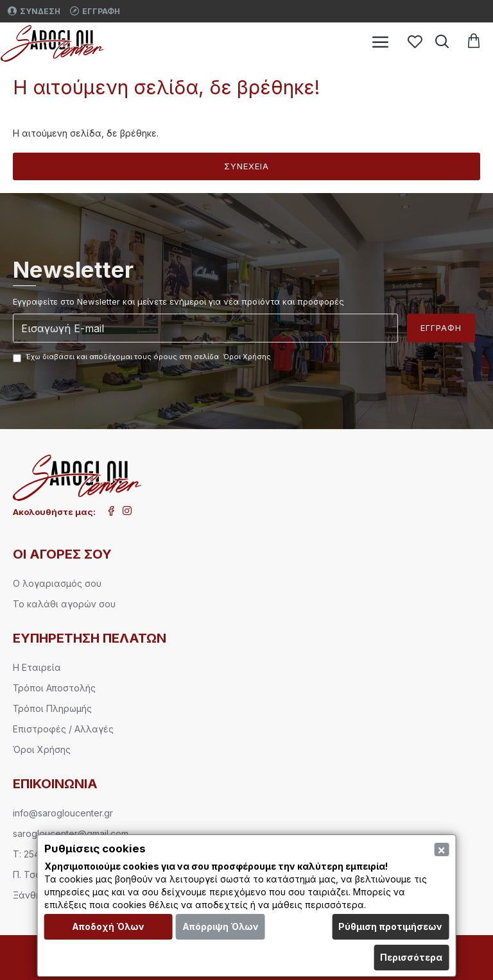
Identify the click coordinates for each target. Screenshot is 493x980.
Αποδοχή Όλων (108, 926)
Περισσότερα (411, 957)
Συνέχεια (246, 166)
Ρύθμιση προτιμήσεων (390, 926)
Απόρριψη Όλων (221, 926)
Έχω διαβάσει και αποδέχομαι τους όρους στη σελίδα (143, 357)
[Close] (441, 849)
